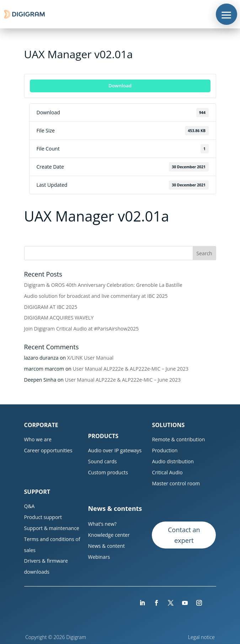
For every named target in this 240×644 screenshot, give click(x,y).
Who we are (38, 439)
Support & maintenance (52, 528)
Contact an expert (184, 535)
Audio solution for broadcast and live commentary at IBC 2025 (96, 296)
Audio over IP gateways (115, 450)
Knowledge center (109, 535)
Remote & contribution (178, 439)
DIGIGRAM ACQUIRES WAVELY (59, 318)
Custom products (108, 472)
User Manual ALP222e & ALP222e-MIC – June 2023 (131, 369)
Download (120, 86)
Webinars (99, 557)
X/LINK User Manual (90, 358)
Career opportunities (48, 450)
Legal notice (202, 637)
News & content (106, 546)
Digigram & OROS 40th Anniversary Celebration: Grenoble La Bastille (103, 285)
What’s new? (102, 524)
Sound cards (102, 461)
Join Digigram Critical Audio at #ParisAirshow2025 (82, 329)
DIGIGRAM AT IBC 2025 (51, 307)
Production (165, 450)
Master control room (176, 483)
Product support (43, 517)
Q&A (30, 506)
